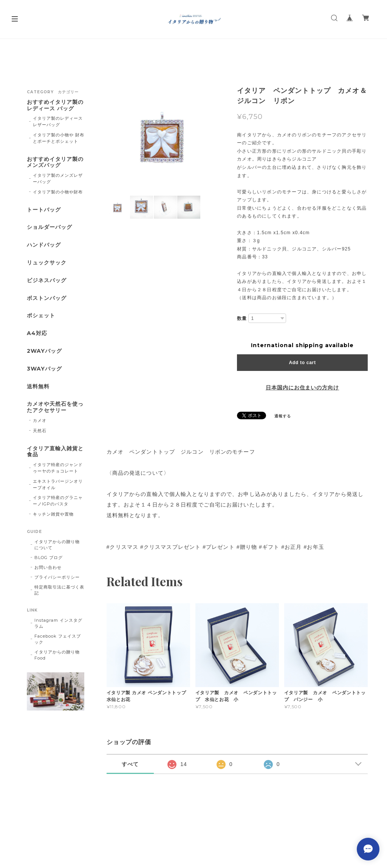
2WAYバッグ (44, 351)
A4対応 (37, 333)
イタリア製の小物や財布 (58, 192)
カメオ (40, 420)
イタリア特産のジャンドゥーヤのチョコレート (58, 468)
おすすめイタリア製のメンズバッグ (55, 162)
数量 (242, 318)
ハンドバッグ (44, 245)
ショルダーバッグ (50, 227)
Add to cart (302, 363)
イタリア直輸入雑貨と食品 (55, 452)
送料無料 (38, 387)
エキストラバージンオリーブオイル (58, 484)
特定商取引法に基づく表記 (59, 590)
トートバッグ (44, 210)
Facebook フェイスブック (57, 639)
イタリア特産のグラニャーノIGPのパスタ (58, 501)
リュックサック (47, 263)
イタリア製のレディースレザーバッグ (58, 121)
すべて (130, 764)
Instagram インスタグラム (58, 623)
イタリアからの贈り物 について (57, 545)
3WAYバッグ (44, 369)
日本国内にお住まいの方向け (302, 388)
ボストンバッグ (47, 298)
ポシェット (41, 316)
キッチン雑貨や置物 (53, 514)
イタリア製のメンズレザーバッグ (58, 178)
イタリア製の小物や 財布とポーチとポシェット (59, 138)
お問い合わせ (48, 567)
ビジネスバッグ (47, 280)
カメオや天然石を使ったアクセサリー (55, 407)
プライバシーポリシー (57, 577)
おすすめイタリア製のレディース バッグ (55, 105)
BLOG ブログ (49, 558)
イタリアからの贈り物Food (57, 655)
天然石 (40, 431)
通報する (283, 416)
